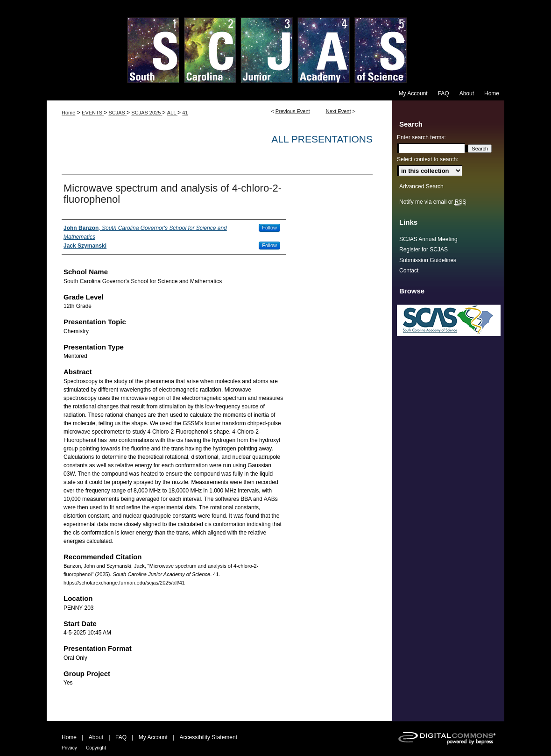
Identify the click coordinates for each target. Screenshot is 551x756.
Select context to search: (427, 159)
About (96, 737)
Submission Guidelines (428, 260)
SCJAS (117, 113)
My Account (153, 737)
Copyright (96, 748)
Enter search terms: (421, 137)
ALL (172, 113)
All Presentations (322, 139)
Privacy (69, 748)
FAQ (121, 737)
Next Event (339, 111)
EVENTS (93, 113)
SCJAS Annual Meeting (428, 239)
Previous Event (293, 111)
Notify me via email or (433, 202)
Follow (269, 228)
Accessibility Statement (208, 737)
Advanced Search (421, 186)
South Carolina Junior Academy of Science (275, 43)
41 (185, 113)
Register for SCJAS (424, 250)
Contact (409, 271)
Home (68, 113)
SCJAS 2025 (147, 113)
